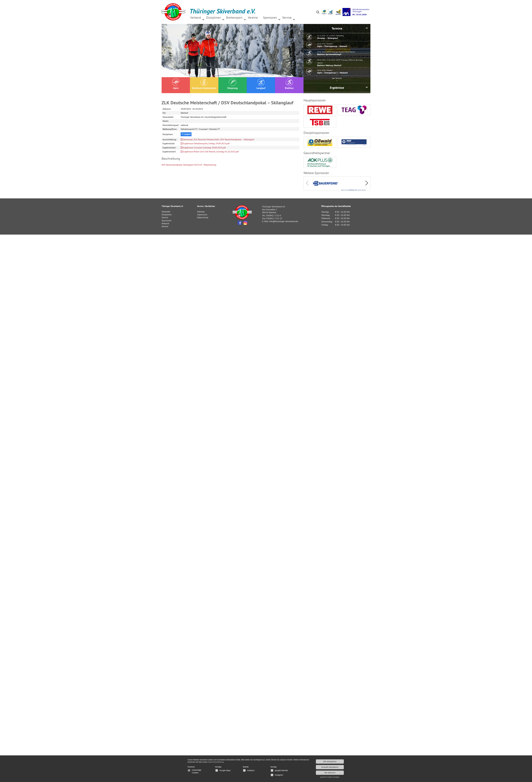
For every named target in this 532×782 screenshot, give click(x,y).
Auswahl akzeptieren (330, 767)
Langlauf (261, 84)
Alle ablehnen (330, 773)
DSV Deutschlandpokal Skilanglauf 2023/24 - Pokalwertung (189, 165)
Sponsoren (167, 220)
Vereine (165, 226)
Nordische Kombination (204, 84)
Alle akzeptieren (330, 762)
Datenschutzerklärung (216, 762)
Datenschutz (203, 217)
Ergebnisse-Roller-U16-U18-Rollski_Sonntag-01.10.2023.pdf (210, 152)
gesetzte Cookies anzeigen (330, 777)
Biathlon (289, 84)
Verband (165, 223)
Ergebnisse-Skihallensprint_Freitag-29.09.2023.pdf (205, 143)
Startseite (166, 212)
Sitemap (201, 212)
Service (165, 217)
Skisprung (232, 84)
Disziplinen (167, 214)
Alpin (176, 84)
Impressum (202, 214)
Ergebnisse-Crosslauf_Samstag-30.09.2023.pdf (203, 148)
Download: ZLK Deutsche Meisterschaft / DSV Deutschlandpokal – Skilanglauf (217, 139)
